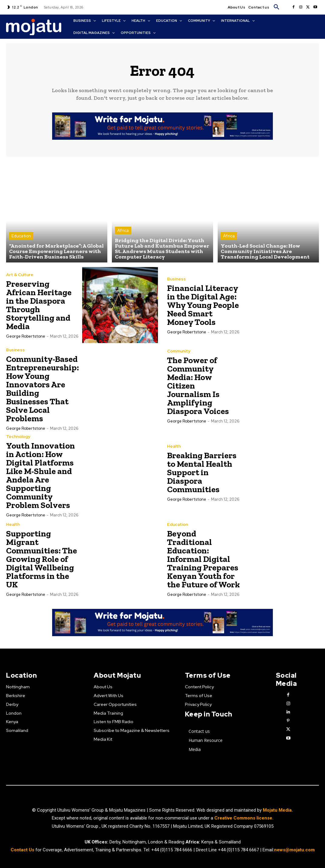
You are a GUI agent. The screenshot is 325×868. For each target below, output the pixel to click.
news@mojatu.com (294, 850)
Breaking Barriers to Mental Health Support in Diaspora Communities (202, 472)
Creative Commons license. (244, 818)
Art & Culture (20, 275)
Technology (18, 436)
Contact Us (23, 850)
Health (174, 446)
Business (176, 279)
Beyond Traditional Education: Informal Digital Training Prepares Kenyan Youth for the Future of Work (203, 559)
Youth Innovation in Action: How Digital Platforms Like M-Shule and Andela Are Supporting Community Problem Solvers (40, 475)
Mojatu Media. (278, 810)
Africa (123, 230)
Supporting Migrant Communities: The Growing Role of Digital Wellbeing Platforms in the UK (42, 559)
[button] (276, 7)
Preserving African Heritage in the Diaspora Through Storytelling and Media (39, 305)
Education (21, 236)
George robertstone (26, 336)
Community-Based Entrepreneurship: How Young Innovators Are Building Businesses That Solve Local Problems (42, 389)
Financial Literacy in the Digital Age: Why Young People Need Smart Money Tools (203, 305)
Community (179, 351)
